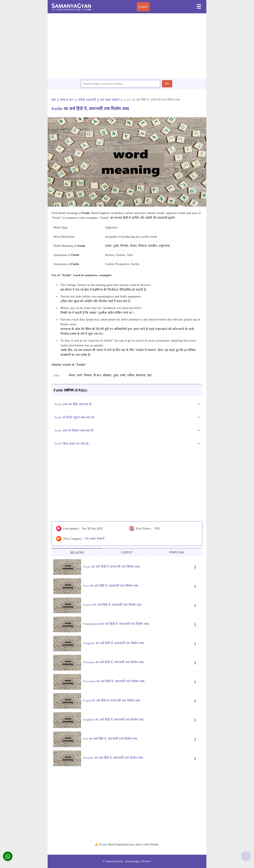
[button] (8, 856)
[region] (127, 45)
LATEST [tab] (127, 552)
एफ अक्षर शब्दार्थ (95, 539)
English (143, 7)
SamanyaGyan (114, 861)
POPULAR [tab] (177, 552)
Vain (57, 375)
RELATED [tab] (77, 553)
